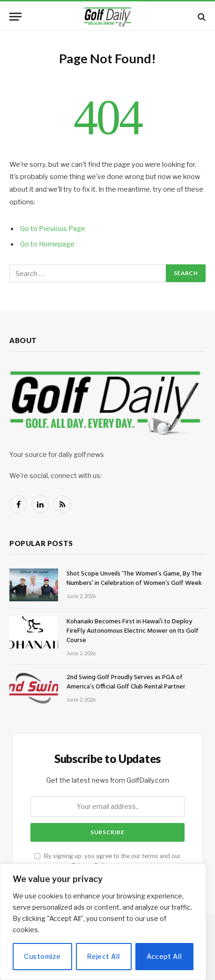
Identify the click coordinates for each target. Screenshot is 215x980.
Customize (42, 956)
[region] (103, 922)
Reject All (104, 956)
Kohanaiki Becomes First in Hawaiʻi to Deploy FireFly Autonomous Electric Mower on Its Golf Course (133, 631)
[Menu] (15, 17)
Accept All (164, 956)
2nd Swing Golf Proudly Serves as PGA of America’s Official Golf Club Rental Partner (126, 682)
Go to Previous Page (53, 229)
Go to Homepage (47, 244)
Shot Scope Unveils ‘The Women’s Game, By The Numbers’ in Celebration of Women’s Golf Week (134, 579)
